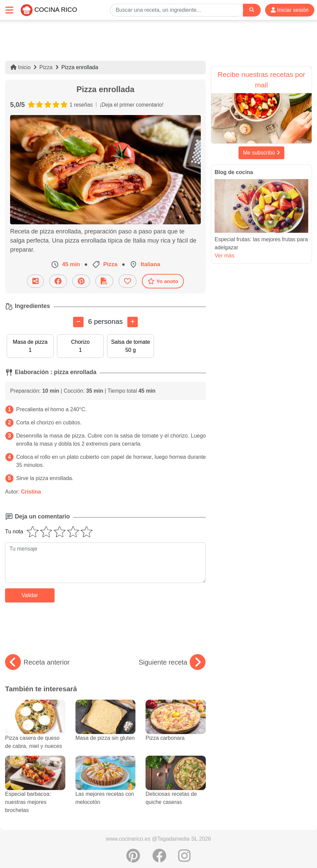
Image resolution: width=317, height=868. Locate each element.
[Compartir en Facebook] (58, 281)
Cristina (31, 492)
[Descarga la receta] (104, 281)
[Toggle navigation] (9, 10)
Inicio (21, 67)
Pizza (46, 67)
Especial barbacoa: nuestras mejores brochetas (35, 791)
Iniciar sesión (290, 10)
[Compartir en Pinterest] (81, 281)
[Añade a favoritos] (128, 281)
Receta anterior (37, 662)
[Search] (252, 10)
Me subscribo (261, 153)
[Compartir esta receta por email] (35, 281)
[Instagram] (184, 859)
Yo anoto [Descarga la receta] (163, 281)
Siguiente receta (172, 662)
